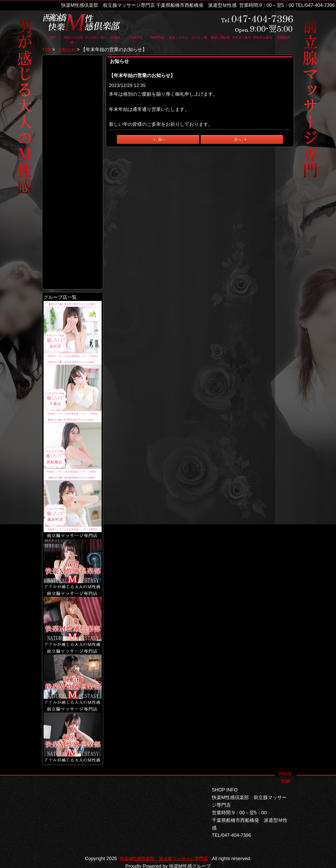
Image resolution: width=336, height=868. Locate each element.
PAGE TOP (286, 766)
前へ (159, 139)
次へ (241, 139)
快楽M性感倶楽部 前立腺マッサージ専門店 (164, 851)
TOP (47, 50)
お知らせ (68, 50)
